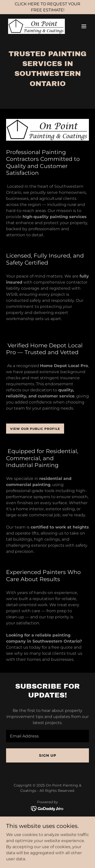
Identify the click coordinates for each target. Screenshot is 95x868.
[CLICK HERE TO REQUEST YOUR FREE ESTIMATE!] (48, 7)
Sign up (48, 755)
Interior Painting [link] (48, 827)
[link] (35, 26)
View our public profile (35, 429)
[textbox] (48, 736)
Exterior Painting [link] (48, 834)
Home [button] (48, 821)
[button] (84, 26)
